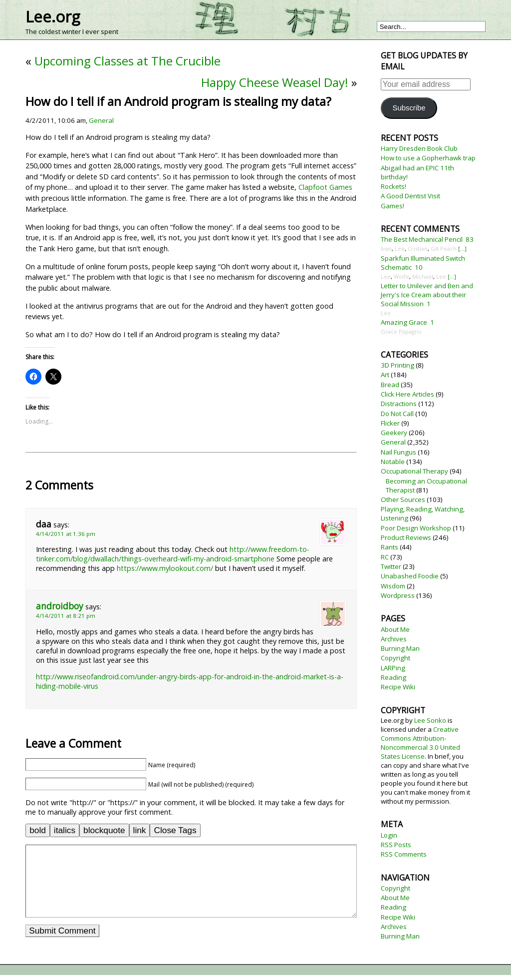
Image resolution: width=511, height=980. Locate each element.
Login (389, 835)
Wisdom (393, 586)
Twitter (391, 566)
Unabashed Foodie (410, 576)
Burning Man (400, 648)
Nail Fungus (398, 452)
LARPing (393, 668)
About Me (395, 629)
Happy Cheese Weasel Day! (275, 82)
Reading (393, 677)
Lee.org (53, 16)
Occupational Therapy (414, 471)
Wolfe (401, 276)
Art (385, 375)
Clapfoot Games (325, 187)
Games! (392, 206)
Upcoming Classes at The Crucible (128, 61)
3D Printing (397, 365)
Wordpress (398, 595)
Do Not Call (397, 414)
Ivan (386, 248)
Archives (394, 639)
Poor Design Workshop (416, 528)
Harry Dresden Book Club (419, 148)
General (101, 120)
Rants (389, 547)
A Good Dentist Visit (410, 196)
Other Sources (403, 499)
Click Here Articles (407, 394)
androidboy (60, 606)
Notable (393, 462)
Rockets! (393, 186)
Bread (390, 385)
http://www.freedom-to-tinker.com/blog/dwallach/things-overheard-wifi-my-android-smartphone (173, 554)
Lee (400, 248)
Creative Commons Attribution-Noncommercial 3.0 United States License (420, 743)
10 (419, 267)
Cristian (418, 248)
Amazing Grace (404, 322)
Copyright (395, 658)
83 (470, 239)
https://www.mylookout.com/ (165, 568)
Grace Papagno (401, 331)
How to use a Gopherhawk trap (428, 158)
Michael (423, 276)
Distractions (399, 404)
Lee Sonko (430, 720)
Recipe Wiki (398, 687)
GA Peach (444, 248)
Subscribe (409, 108)
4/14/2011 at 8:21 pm (66, 616)
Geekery (394, 433)
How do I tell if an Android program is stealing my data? (178, 101)
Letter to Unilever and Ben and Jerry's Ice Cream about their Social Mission (427, 295)
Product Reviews (406, 537)
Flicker (390, 423)
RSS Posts (396, 845)
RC (385, 557)
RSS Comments (404, 854)
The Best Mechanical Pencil (422, 239)
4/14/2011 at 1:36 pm (66, 534)
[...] (462, 248)
